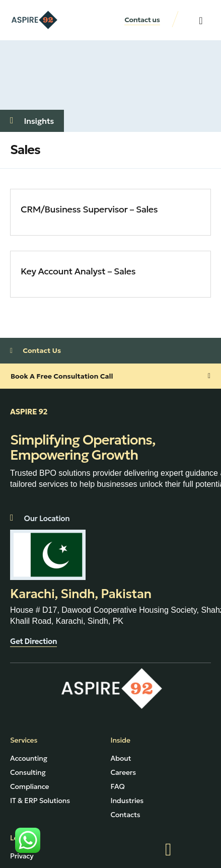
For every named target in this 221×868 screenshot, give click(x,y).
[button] (201, 21)
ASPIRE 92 (29, 412)
